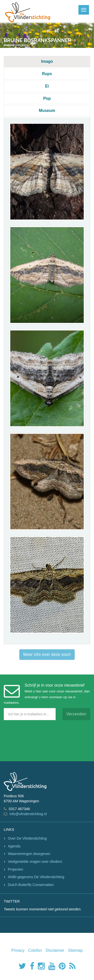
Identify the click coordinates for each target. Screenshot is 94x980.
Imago (47, 61)
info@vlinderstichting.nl (28, 814)
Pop (47, 98)
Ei (47, 86)
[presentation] (42, 740)
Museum (47, 111)
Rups (47, 74)
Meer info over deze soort (47, 654)
